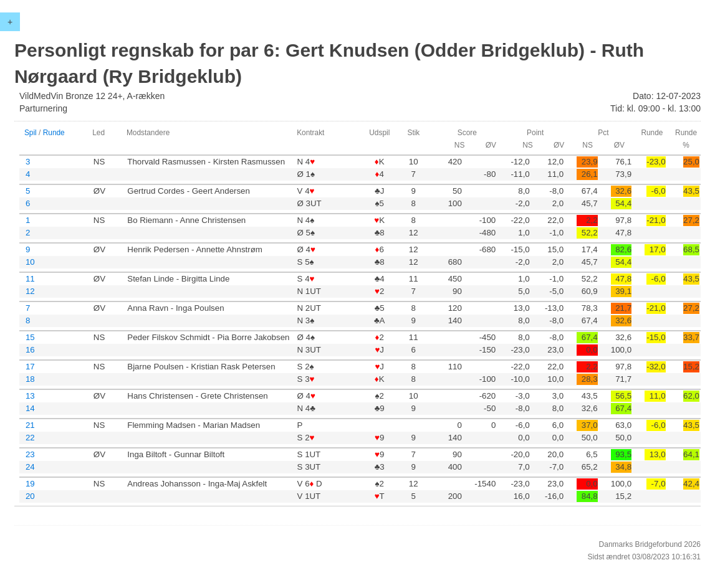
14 (30, 408)
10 (30, 262)
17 (30, 367)
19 (30, 484)
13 (30, 396)
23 (30, 454)
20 (30, 496)
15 (30, 337)
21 (30, 425)
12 (30, 291)
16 (30, 350)
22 (30, 438)
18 (30, 379)
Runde (54, 133)
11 (30, 279)
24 (30, 467)
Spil (31, 133)
